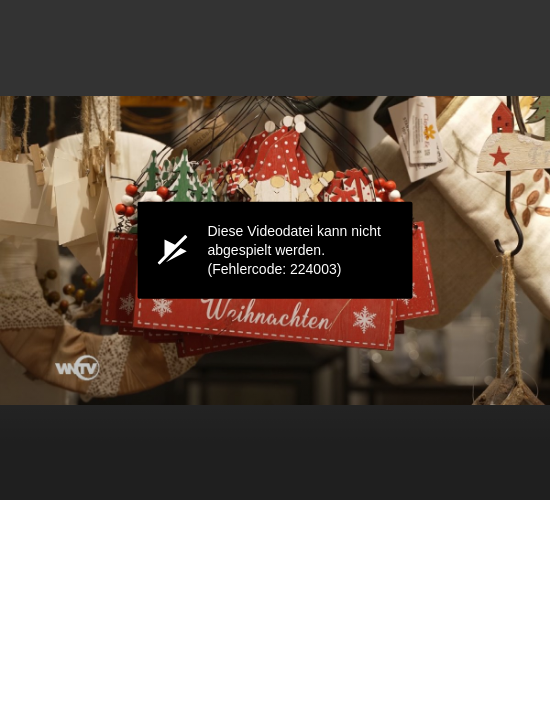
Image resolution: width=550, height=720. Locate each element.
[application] (275, 250)
